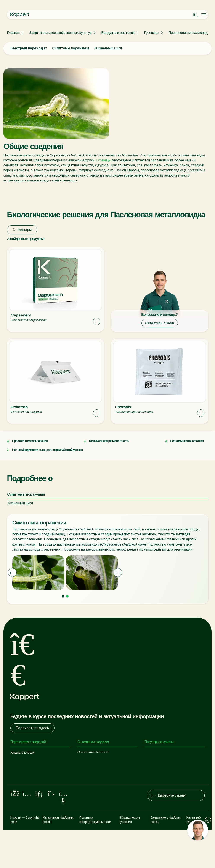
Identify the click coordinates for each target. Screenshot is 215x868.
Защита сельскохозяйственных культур (60, 33)
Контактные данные (94, 778)
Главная (13, 33)
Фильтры (22, 230)
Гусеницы (152, 33)
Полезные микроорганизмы (32, 787)
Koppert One (154, 761)
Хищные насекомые (26, 761)
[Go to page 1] (63, 596)
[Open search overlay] (195, 15)
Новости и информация (96, 761)
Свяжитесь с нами (160, 323)
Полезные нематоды (27, 778)
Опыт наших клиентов (162, 752)
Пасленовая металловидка (190, 33)
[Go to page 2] (67, 596)
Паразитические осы (27, 770)
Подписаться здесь (34, 728)
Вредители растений (118, 33)
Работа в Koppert (91, 770)
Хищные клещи (22, 752)
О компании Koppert (93, 752)
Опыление (18, 809)
